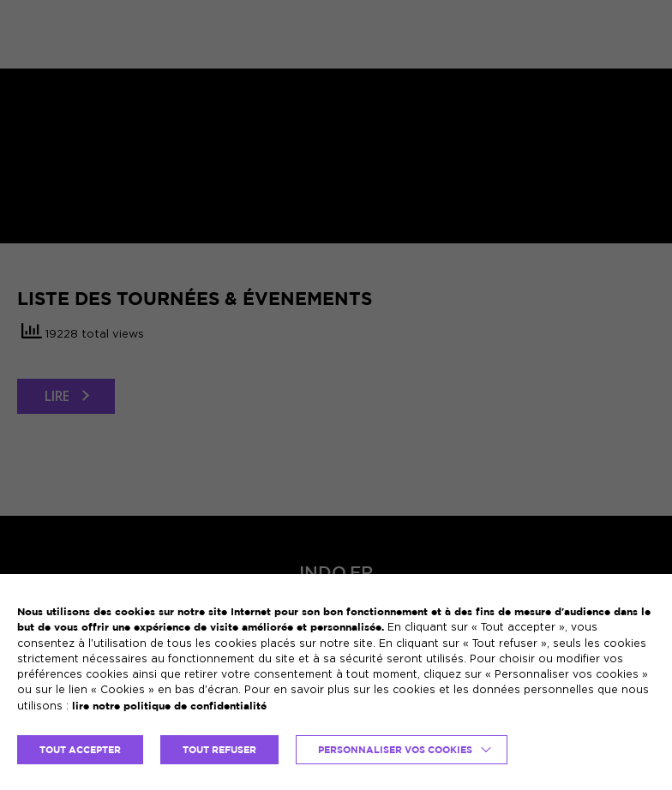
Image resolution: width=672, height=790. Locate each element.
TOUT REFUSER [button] (219, 750)
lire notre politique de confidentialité (169, 706)
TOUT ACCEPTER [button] (80, 750)
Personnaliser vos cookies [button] (395, 750)
